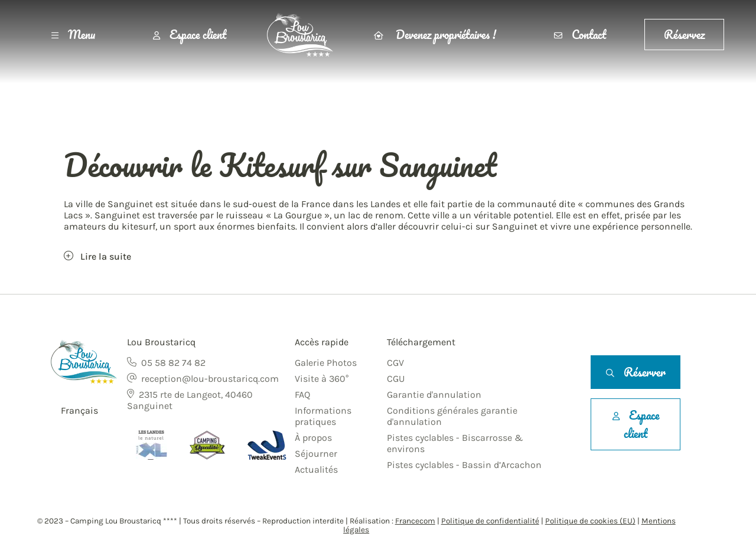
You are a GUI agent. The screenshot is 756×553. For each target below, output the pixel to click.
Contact (580, 35)
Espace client (190, 35)
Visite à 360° (322, 379)
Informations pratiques (323, 416)
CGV (395, 363)
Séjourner (316, 454)
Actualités (316, 469)
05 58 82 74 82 (173, 363)
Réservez (684, 35)
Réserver (636, 372)
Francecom (415, 521)
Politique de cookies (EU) (590, 521)
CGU (396, 379)
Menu (73, 35)
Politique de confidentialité (490, 521)
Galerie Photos (326, 363)
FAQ (302, 395)
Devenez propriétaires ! (435, 35)
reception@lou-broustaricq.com (210, 379)
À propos (313, 438)
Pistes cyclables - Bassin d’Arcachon (464, 465)
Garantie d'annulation (434, 395)
